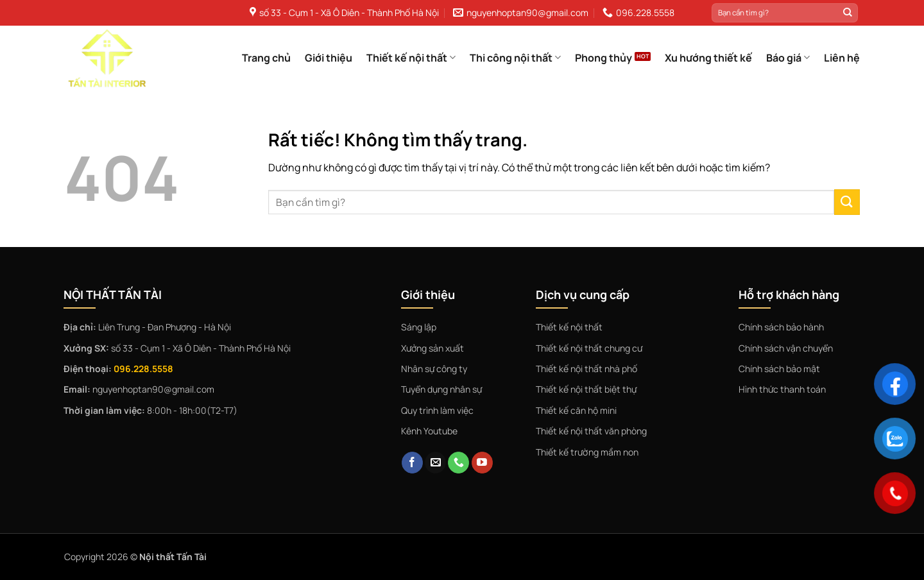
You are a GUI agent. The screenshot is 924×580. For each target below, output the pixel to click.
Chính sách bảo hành (781, 327)
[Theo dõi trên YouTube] (482, 463)
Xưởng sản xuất (432, 348)
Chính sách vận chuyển (786, 348)
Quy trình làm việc (437, 410)
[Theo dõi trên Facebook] (412, 463)
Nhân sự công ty (434, 369)
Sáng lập (419, 327)
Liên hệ (842, 58)
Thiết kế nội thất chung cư (589, 348)
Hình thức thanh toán (782, 389)
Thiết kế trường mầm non (587, 452)
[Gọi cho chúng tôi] (458, 463)
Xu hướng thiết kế (708, 58)
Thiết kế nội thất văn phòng (591, 431)
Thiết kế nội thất (411, 58)
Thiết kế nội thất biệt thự (586, 389)
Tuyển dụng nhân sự (441, 389)
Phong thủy (603, 58)
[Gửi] (848, 13)
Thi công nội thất (515, 58)
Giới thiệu (329, 58)
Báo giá (788, 58)
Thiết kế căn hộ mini (576, 410)
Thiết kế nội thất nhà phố (586, 369)
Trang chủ (266, 58)
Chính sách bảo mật (779, 369)
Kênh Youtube (429, 431)
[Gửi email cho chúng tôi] (435, 463)
